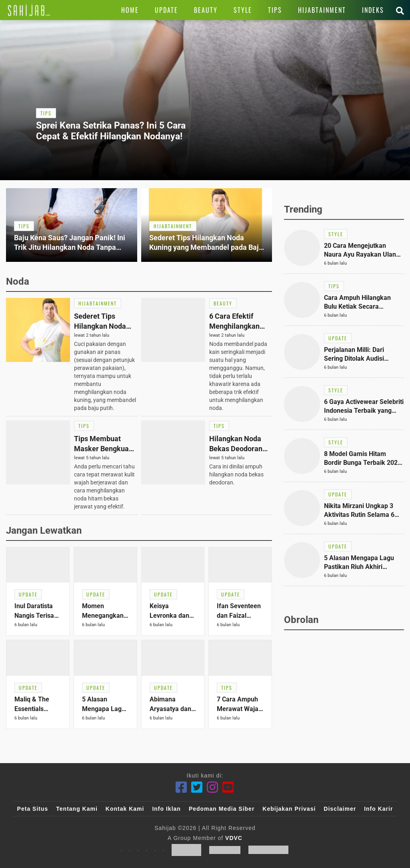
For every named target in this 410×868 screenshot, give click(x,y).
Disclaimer (340, 809)
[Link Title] (29, 10)
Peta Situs (33, 809)
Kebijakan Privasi (289, 809)
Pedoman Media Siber (222, 809)
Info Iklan (166, 809)
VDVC (234, 838)
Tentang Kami (77, 809)
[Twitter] (197, 787)
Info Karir (378, 809)
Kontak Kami (125, 809)
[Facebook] (181, 787)
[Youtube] (228, 787)
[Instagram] (213, 787)
